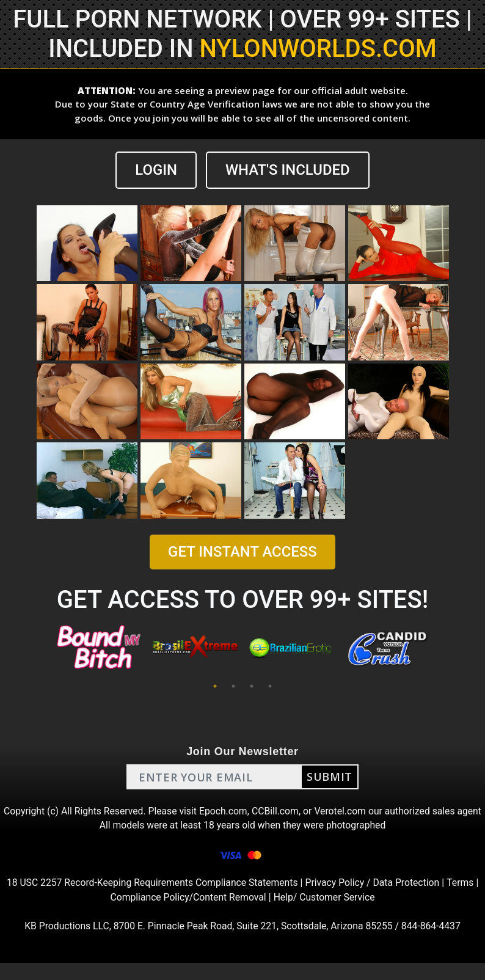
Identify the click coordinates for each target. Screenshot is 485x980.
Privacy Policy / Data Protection (375, 899)
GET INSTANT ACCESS (242, 552)
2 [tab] (233, 686)
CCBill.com (289, 811)
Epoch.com (236, 811)
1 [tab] (215, 686)
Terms (464, 899)
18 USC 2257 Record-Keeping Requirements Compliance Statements (151, 899)
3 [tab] (252, 686)
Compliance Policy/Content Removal (188, 914)
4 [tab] (270, 686)
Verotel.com (355, 811)
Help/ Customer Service (325, 914)
